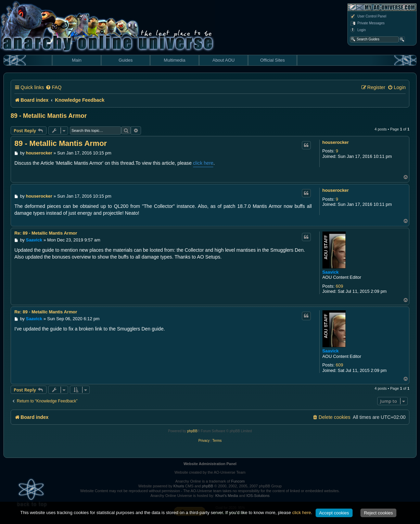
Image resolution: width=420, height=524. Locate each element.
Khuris (179, 486)
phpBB (192, 431)
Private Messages (367, 23)
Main (77, 60)
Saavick (331, 272)
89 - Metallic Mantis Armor (49, 116)
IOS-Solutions (258, 496)
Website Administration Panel (210, 464)
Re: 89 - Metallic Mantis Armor (46, 233)
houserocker (336, 142)
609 (339, 286)
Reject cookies (378, 513)
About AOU (223, 60)
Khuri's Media (227, 496)
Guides (125, 60)
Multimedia (175, 60)
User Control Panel (368, 16)
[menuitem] (53, 88)
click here (203, 163)
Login (358, 30)
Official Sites (272, 60)
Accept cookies (334, 513)
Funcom (238, 481)
